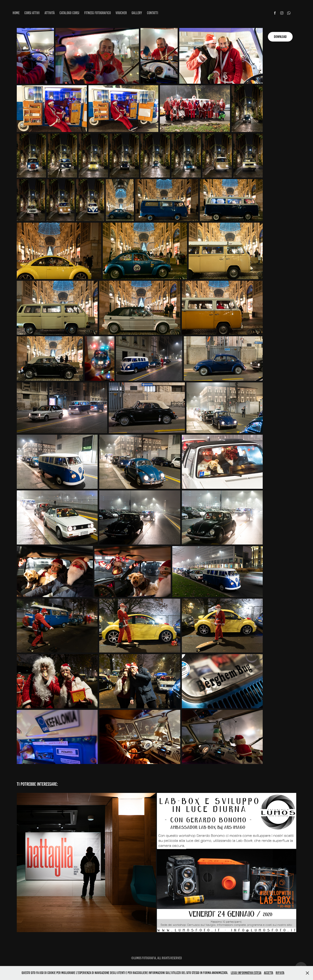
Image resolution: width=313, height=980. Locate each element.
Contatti (153, 13)
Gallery (137, 13)
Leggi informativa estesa (246, 973)
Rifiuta (280, 973)
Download (280, 37)
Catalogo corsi (69, 13)
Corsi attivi (32, 13)
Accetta (268, 973)
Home (16, 13)
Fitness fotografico (98, 13)
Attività (50, 13)
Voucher (121, 13)
